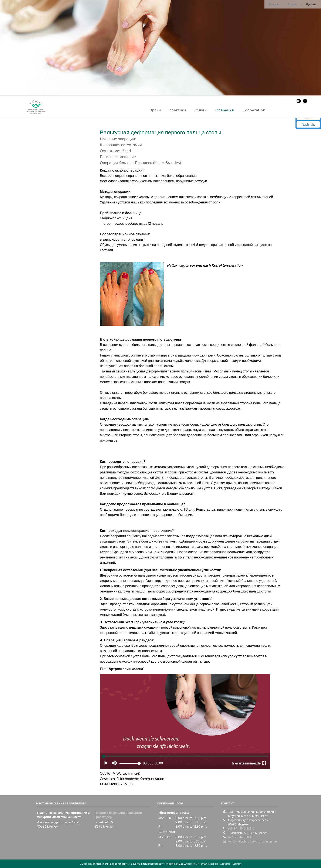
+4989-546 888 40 (240, 837)
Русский (311, 4)
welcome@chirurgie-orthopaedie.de (252, 841)
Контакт (237, 864)
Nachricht (308, 124)
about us (225, 864)
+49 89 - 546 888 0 (241, 829)
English (292, 4)
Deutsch (274, 4)
